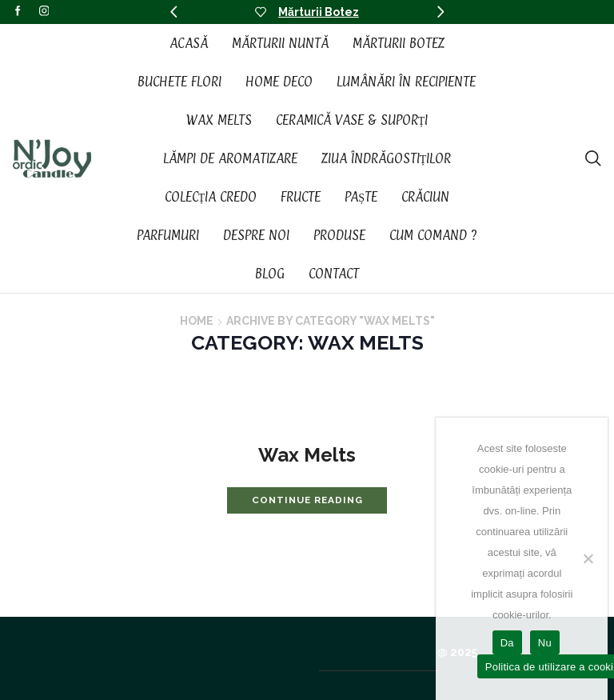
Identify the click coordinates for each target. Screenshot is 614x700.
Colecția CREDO (211, 197)
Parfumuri (168, 235)
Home (197, 321)
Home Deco (279, 82)
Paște (361, 197)
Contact (334, 274)
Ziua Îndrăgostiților (387, 158)
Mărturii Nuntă (280, 43)
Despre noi (256, 235)
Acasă (189, 43)
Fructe (301, 197)
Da (507, 643)
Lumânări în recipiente (406, 82)
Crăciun (425, 197)
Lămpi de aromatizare (230, 158)
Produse (339, 235)
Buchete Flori (179, 82)
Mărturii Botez (319, 12)
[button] (173, 12)
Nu (545, 643)
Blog (270, 274)
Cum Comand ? (433, 235)
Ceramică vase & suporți (352, 120)
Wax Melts (219, 120)
